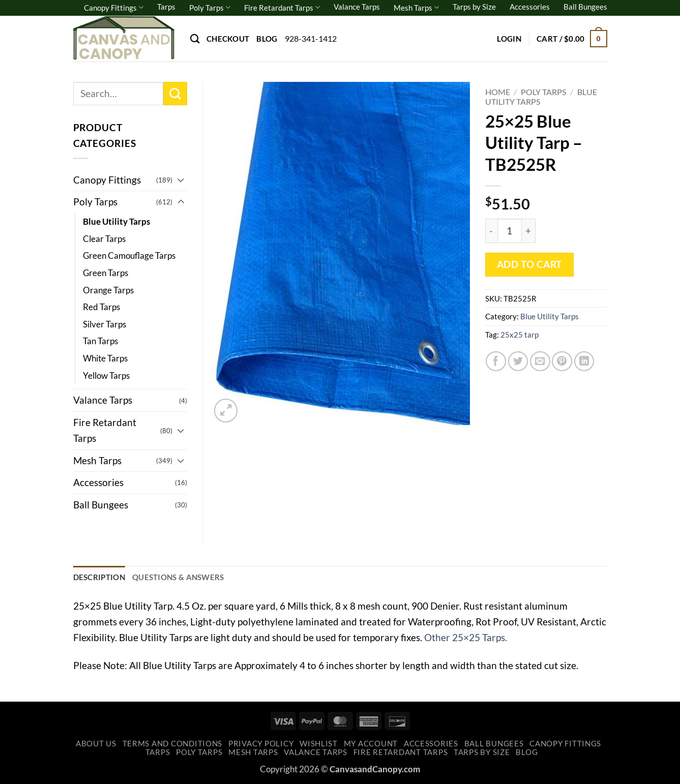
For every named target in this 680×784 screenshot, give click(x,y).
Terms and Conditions (173, 744)
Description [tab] (99, 577)
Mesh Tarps (416, 7)
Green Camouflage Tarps (129, 255)
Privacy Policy (261, 744)
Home (498, 92)
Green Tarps (106, 273)
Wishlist (319, 744)
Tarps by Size (474, 7)
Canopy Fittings (114, 7)
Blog (267, 39)
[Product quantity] (510, 231)
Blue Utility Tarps (550, 316)
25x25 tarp (520, 335)
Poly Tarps (210, 7)
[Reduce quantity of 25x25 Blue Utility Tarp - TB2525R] (491, 231)
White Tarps (105, 358)
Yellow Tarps (106, 375)
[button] (509, 39)
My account (371, 744)
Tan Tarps (100, 341)
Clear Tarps (104, 239)
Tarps (166, 7)
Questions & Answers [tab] (178, 577)
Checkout (228, 39)
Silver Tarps (105, 324)
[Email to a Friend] (540, 361)
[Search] (195, 39)
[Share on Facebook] (496, 361)
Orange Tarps (108, 290)
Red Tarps (101, 307)
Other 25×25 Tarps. (466, 637)
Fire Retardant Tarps (282, 7)
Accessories (530, 7)
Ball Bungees (585, 7)
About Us (96, 744)
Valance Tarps (357, 7)
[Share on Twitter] (518, 361)
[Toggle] (181, 180)
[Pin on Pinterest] (562, 361)
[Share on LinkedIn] (584, 361)
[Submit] (175, 94)
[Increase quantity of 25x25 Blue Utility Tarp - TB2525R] (529, 231)
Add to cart (529, 264)
